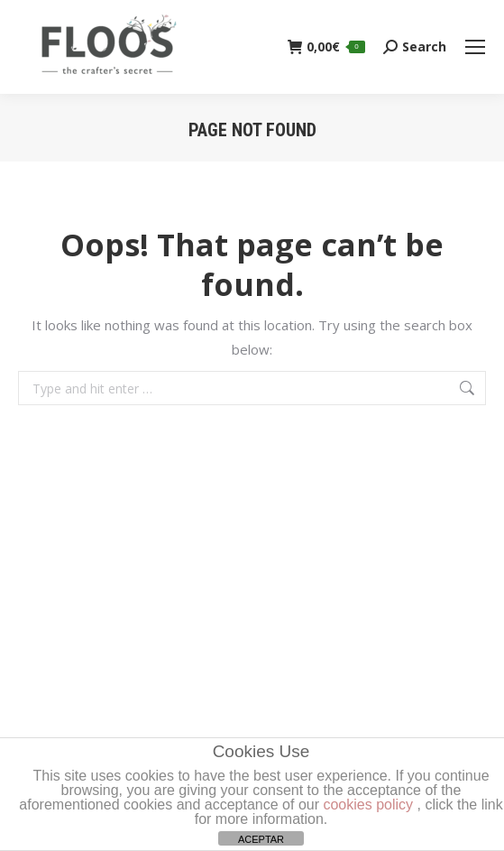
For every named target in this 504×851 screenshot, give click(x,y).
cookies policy (368, 805)
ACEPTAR (261, 839)
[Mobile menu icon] (475, 47)
